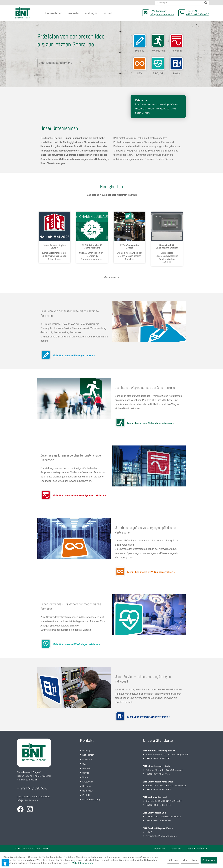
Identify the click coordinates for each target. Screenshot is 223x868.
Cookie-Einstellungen (197, 849)
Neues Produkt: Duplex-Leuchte (55, 246)
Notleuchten (88, 755)
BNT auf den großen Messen (129, 246)
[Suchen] (206, 3)
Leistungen (87, 782)
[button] (5, 863)
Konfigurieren (209, 860)
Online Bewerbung (91, 800)
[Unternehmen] (54, 13)
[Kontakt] (107, 13)
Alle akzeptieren (190, 860)
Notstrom (87, 759)
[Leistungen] (91, 13)
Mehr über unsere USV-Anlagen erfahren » (151, 572)
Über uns (86, 786)
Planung (86, 750)
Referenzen (88, 791)
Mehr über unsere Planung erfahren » (74, 356)
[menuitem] (182, 3)
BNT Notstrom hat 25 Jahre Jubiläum (92, 246)
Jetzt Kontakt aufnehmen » (56, 63)
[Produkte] (73, 13)
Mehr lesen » (111, 277)
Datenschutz (176, 849)
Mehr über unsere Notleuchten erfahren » (150, 423)
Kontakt (86, 795)
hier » (148, 113)
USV (84, 764)
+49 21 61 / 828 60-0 (198, 15)
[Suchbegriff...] (182, 3)
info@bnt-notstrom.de (162, 15)
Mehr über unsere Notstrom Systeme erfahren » (80, 496)
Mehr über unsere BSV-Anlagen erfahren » (77, 644)
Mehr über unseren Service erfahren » (149, 717)
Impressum (160, 849)
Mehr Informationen (83, 863)
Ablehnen (173, 860)
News (85, 777)
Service (86, 773)
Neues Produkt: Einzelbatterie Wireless (167, 246)
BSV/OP (86, 768)
